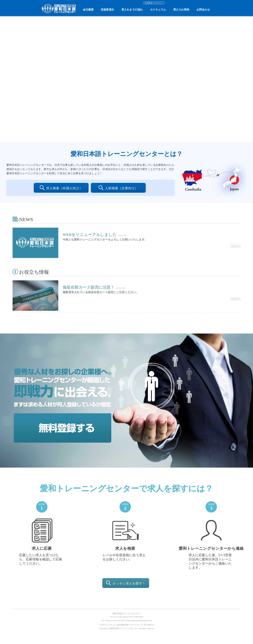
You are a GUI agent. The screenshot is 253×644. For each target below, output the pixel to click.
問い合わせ (149, 625)
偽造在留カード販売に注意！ (89, 287)
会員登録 (149, 3)
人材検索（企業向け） (118, 188)
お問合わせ (203, 10)
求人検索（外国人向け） (61, 188)
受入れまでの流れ (132, 10)
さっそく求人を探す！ (126, 583)
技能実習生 (108, 10)
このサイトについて (107, 625)
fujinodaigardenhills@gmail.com (139, 620)
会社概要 (88, 10)
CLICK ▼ (235, 246)
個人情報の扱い (124, 625)
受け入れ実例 (181, 10)
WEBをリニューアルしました (90, 235)
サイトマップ (137, 625)
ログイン (159, 3)
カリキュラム (158, 10)
